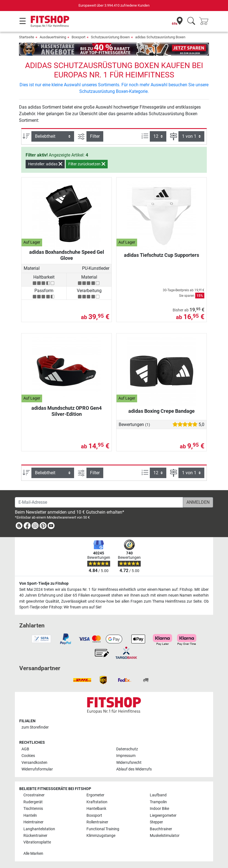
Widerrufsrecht (129, 763)
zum (35, 727)
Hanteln (30, 816)
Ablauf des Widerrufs (134, 769)
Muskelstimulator (165, 836)
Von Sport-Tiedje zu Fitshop (44, 583)
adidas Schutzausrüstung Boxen (160, 37)
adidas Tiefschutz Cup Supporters (161, 255)
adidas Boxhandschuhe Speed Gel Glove (67, 255)
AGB (25, 749)
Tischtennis (33, 809)
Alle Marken (33, 854)
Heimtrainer (33, 822)
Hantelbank (96, 809)
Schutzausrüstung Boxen (110, 37)
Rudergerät (33, 802)
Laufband (158, 795)
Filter (95, 136)
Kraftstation (97, 802)
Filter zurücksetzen (87, 164)
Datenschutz (127, 749)
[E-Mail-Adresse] (99, 502)
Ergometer (95, 795)
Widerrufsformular (37, 769)
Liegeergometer (163, 816)
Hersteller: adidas (45, 164)
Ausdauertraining (53, 37)
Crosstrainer (34, 795)
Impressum (126, 756)
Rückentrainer (35, 836)
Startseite (27, 37)
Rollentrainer (97, 822)
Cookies (28, 756)
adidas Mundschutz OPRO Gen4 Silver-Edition (66, 411)
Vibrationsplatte (37, 842)
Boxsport (78, 37)
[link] (19, 527)
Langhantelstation (39, 829)
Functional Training (103, 829)
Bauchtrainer (161, 829)
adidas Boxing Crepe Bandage (161, 411)
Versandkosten (34, 763)
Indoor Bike (159, 809)
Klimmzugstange (101, 836)
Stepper (156, 822)
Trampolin (158, 802)
